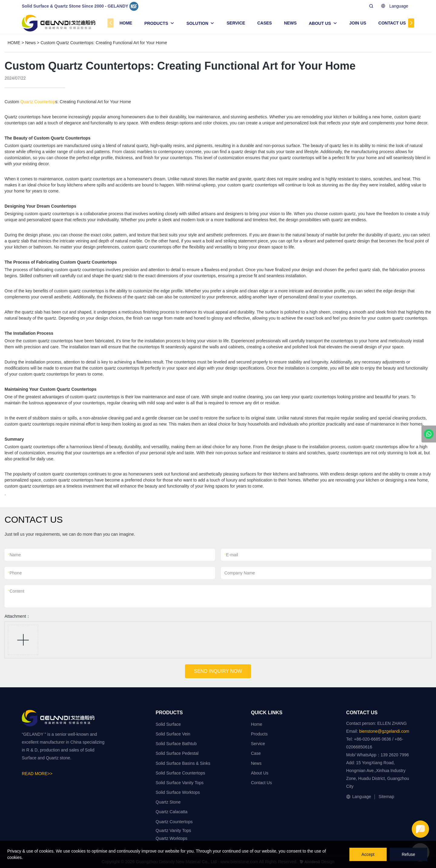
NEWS (290, 23)
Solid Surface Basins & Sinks (183, 763)
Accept (368, 854)
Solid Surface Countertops (180, 773)
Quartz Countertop (38, 102)
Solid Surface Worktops (178, 792)
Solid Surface (168, 724)
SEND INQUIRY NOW (218, 671)
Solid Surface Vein (173, 734)
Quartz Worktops (172, 838)
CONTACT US (392, 23)
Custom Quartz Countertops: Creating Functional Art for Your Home (104, 43)
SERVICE (236, 23)
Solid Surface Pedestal (177, 753)
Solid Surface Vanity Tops (180, 783)
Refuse (408, 854)
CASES (265, 23)
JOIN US (358, 23)
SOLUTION (197, 23)
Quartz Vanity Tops (173, 830)
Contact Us (261, 783)
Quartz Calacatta (172, 812)
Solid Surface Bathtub (176, 744)
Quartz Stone (168, 802)
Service (258, 744)
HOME (126, 23)
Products (259, 734)
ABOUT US (320, 23)
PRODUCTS (156, 23)
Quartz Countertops (174, 822)
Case (256, 753)
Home (257, 724)
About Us (260, 773)
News (30, 43)
